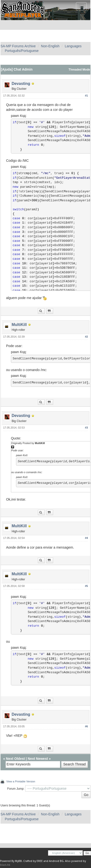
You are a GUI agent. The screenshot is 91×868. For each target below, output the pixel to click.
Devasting (21, 84)
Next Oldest (16, 759)
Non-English (50, 46)
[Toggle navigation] (81, 6)
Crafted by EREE (33, 861)
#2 (86, 337)
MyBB (18, 861)
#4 (86, 538)
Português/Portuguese (22, 51)
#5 (86, 586)
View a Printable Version (21, 781)
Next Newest (38, 759)
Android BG (56, 861)
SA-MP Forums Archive (18, 46)
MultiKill (19, 325)
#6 (86, 726)
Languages (73, 46)
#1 (86, 96)
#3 (86, 428)
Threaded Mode (79, 70)
